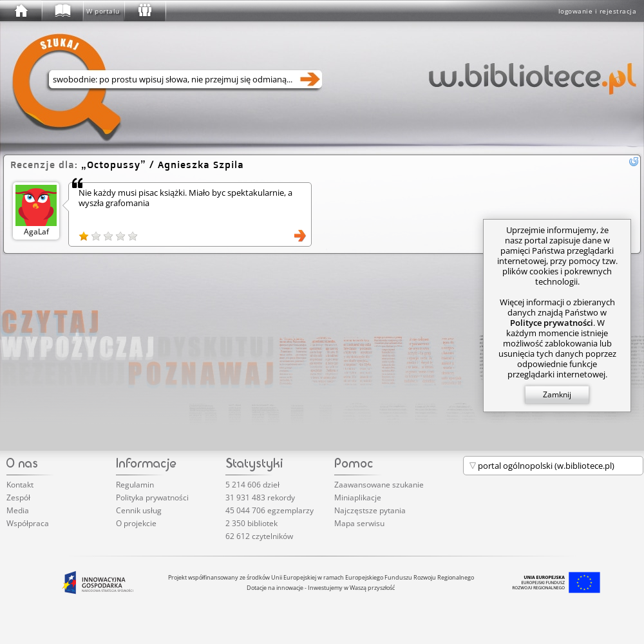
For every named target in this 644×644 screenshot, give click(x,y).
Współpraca (28, 523)
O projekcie (136, 523)
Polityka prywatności (152, 497)
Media (18, 510)
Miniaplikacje (358, 497)
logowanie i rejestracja (598, 11)
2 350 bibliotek (251, 523)
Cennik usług (139, 510)
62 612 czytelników (259, 536)
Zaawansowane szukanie (379, 485)
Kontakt (20, 485)
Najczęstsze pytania (370, 510)
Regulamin (135, 485)
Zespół (18, 497)
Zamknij (557, 394)
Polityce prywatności (552, 323)
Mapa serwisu (359, 523)
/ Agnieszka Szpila (163, 165)
